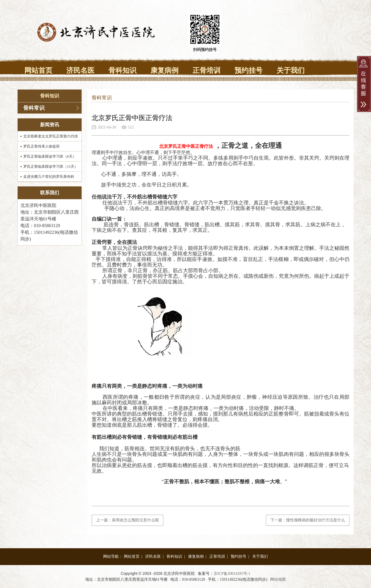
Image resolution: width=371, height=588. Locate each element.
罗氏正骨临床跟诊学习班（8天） (50, 156)
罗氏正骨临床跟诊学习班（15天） (51, 166)
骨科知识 (122, 70)
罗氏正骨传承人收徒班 (41, 146)
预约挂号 (249, 70)
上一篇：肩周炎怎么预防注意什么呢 (127, 520)
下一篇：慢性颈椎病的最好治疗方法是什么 (308, 520)
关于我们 (291, 70)
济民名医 (80, 70)
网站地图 (278, 579)
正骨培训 (207, 70)
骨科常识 (34, 108)
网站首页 (38, 70)
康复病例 (164, 70)
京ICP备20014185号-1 (232, 574)
